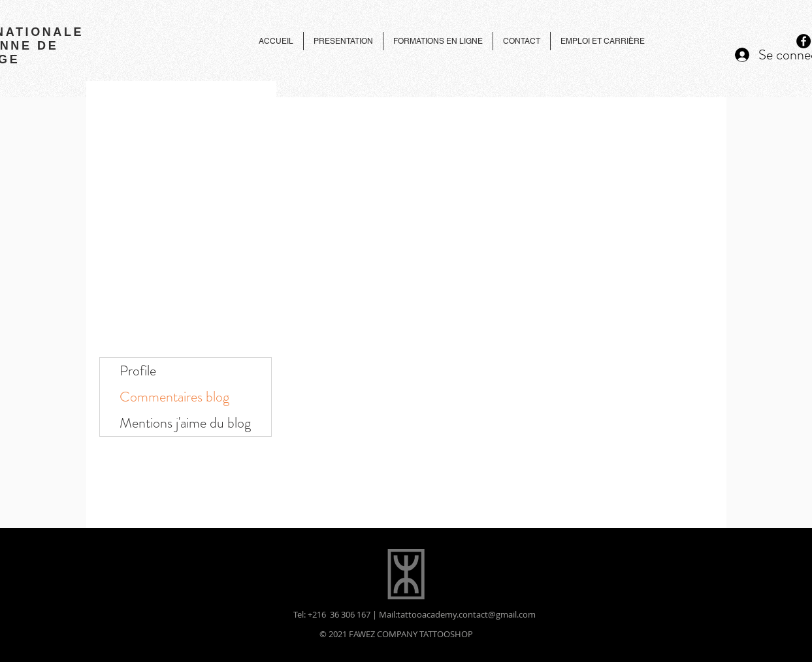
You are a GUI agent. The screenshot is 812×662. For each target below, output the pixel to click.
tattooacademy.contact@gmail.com (466, 614)
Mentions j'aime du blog (185, 423)
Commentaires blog (174, 397)
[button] (522, 41)
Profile (138, 370)
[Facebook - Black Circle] (804, 41)
